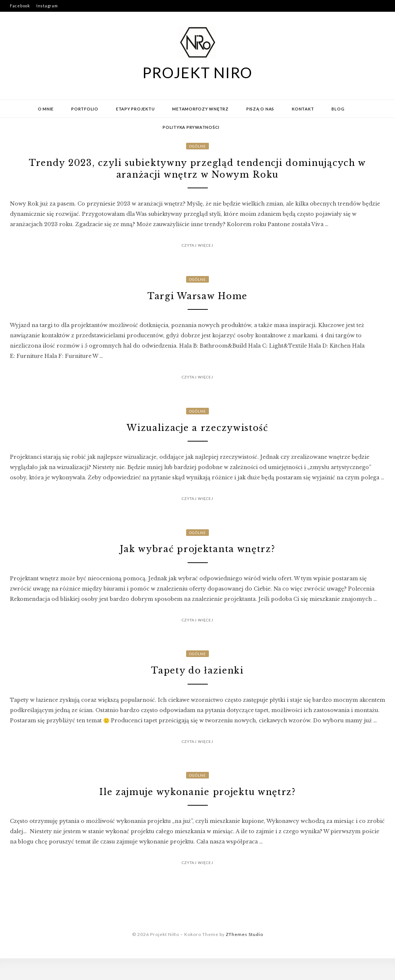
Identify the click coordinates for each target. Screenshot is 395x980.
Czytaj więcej (197, 250)
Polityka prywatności (191, 127)
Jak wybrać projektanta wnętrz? (197, 563)
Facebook (20, 6)
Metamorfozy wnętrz (200, 109)
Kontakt (303, 109)
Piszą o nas (260, 109)
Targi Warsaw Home (197, 303)
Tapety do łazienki (197, 687)
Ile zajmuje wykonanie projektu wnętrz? (197, 812)
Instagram (47, 6)
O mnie (46, 109)
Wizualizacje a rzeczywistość (198, 438)
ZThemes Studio (244, 956)
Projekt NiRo (197, 73)
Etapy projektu (135, 109)
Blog (338, 109)
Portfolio (85, 109)
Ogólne (197, 146)
